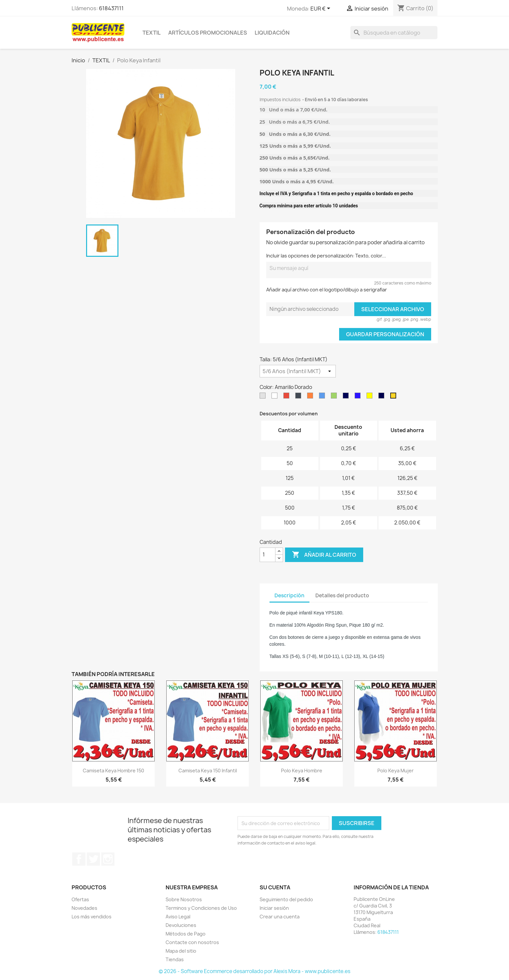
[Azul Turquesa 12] (323, 397)
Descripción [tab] (289, 595)
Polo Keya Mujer (396, 771)
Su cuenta (275, 887)
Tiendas (175, 959)
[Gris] (264, 397)
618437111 (111, 8)
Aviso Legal (178, 917)
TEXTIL (152, 33)
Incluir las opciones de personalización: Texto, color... (326, 256)
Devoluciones (181, 925)
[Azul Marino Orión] (383, 397)
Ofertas (80, 899)
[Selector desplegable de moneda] (321, 9)
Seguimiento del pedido (286, 899)
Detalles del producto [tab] (342, 595)
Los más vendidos (92, 917)
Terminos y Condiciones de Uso (201, 908)
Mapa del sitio (181, 951)
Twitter (93, 859)
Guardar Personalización (385, 334)
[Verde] (335, 397)
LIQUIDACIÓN (272, 33)
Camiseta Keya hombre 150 (113, 771)
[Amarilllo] (371, 397)
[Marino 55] (347, 397)
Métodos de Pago (186, 934)
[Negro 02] (300, 397)
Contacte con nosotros (192, 942)
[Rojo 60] (288, 397)
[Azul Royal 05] (359, 397)
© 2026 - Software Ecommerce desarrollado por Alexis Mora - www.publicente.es (255, 971)
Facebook (79, 859)
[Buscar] (394, 33)
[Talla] (298, 371)
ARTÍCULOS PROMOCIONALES (208, 33)
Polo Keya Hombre (302, 771)
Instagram (108, 859)
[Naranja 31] (311, 397)
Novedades (84, 908)
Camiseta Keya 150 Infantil (208, 771)
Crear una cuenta (280, 917)
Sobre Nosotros (184, 899)
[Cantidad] (268, 555)
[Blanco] (276, 397)
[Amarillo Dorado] (395, 397)
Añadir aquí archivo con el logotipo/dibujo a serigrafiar (327, 290)
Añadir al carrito (324, 555)
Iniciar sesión (274, 908)
